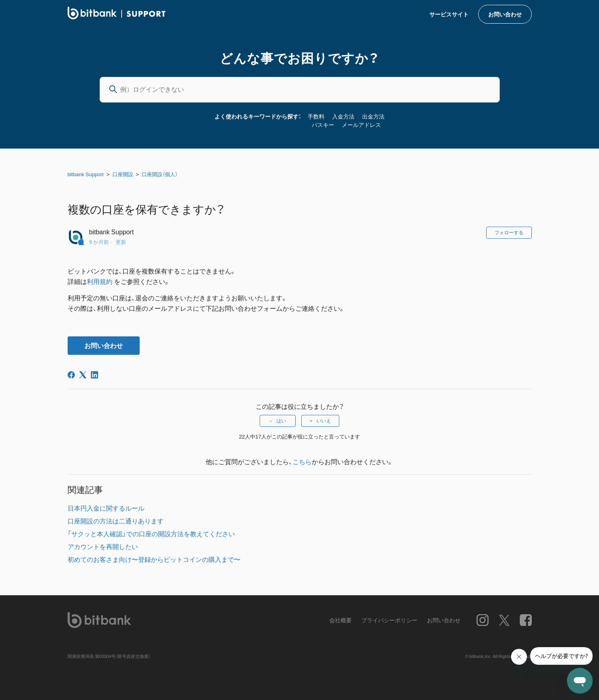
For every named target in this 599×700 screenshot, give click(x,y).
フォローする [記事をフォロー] (509, 233)
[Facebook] (71, 375)
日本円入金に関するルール (106, 508)
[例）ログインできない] (300, 90)
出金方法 (373, 116)
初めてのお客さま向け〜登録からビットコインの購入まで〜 (154, 559)
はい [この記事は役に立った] (281, 421)
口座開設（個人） (160, 174)
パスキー (323, 125)
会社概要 (341, 620)
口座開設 (123, 174)
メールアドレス (361, 125)
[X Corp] (83, 375)
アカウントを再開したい (103, 546)
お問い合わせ (505, 14)
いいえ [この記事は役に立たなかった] (324, 421)
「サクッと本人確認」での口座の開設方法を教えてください (151, 533)
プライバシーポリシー (389, 620)
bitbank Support (86, 174)
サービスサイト (449, 14)
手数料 (316, 116)
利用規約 (100, 281)
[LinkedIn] (94, 375)
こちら (302, 461)
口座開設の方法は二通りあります (116, 521)
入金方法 (343, 116)
